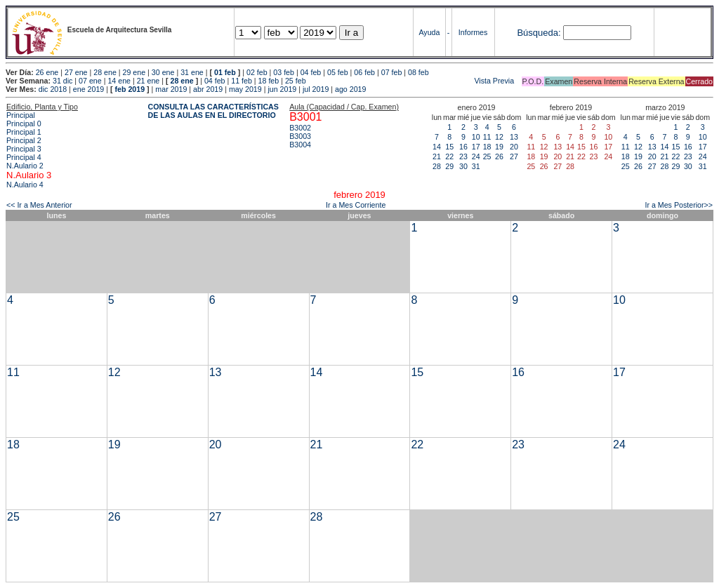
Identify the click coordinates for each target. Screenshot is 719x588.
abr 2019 (208, 89)
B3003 (300, 136)
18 (487, 147)
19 (499, 147)
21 (437, 156)
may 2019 (245, 89)
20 (514, 147)
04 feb (311, 72)
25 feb (296, 81)
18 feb (269, 81)
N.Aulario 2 (25, 166)
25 (487, 156)
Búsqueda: (539, 33)
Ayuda (429, 32)
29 (449, 166)
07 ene (90, 81)
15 (449, 147)
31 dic (62, 81)
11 (487, 137)
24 (476, 156)
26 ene (47, 72)
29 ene (134, 72)
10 (476, 137)
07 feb (392, 72)
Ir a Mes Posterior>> (679, 205)
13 (514, 137)
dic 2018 (53, 89)
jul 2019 (316, 89)
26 (499, 156)
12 (499, 137)
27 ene (76, 72)
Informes (473, 32)
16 (463, 147)
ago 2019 (350, 89)
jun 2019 (282, 89)
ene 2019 (88, 89)
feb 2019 (130, 89)
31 (476, 166)
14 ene (119, 81)
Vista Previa (411, 81)
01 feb (225, 72)
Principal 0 (24, 123)
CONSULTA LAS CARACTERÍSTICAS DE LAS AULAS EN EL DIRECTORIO (213, 111)
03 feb (284, 72)
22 (449, 156)
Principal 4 (24, 157)
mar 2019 (171, 89)
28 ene (105, 72)
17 (476, 147)
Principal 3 (24, 149)
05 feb (338, 72)
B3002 (300, 128)
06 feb (364, 72)
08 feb (418, 72)
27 (514, 156)
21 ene (149, 81)
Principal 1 (24, 132)
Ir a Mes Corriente (356, 205)
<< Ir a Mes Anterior (39, 205)
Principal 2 (24, 140)
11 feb (242, 81)
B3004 (300, 145)
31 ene (192, 72)
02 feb (257, 72)
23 (463, 156)
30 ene (163, 72)
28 (437, 166)
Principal (21, 115)
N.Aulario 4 (25, 185)
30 (463, 166)
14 (437, 147)
